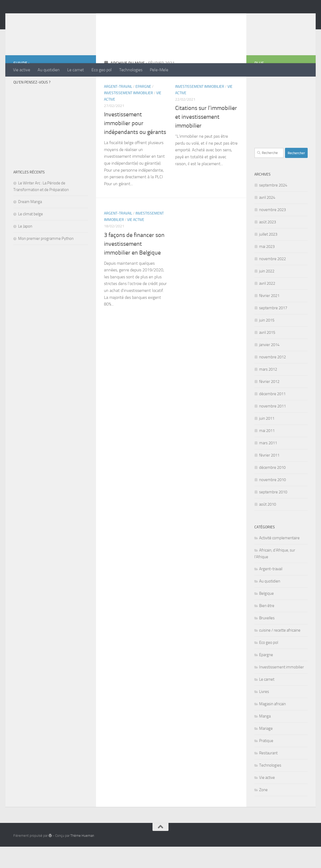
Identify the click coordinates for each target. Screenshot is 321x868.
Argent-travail (118, 108)
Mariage (266, 750)
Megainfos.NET (49, 18)
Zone (263, 811)
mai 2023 (267, 268)
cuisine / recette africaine (280, 652)
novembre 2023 (272, 231)
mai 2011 (267, 452)
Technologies (131, 70)
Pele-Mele (159, 70)
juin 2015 (267, 342)
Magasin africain (272, 725)
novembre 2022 (272, 280)
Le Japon (25, 248)
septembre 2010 (273, 513)
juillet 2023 (268, 256)
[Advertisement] (211, 41)
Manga (265, 738)
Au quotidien (49, 70)
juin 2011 (267, 440)
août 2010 (268, 526)
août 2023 (268, 243)
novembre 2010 (272, 501)
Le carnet (76, 70)
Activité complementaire (279, 559)
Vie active (22, 70)
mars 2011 (268, 464)
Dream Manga (30, 223)
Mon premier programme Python (46, 260)
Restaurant (268, 774)
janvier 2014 (269, 366)
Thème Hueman (82, 857)
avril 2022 (267, 305)
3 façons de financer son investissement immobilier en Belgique (134, 265)
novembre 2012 (272, 378)
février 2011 (269, 477)
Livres (264, 713)
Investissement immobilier (129, 114)
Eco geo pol (102, 70)
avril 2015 (267, 354)
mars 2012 (268, 391)
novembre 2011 (272, 427)
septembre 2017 (273, 329)
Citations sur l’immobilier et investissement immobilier (206, 138)
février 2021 (269, 317)
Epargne (143, 108)
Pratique (266, 762)
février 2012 (269, 403)
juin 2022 (267, 292)
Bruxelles (267, 639)
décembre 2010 (272, 489)
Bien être (267, 627)
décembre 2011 (272, 415)
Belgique (266, 615)
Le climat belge (31, 235)
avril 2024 (267, 219)
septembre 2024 (273, 207)
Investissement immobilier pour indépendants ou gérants (135, 145)
